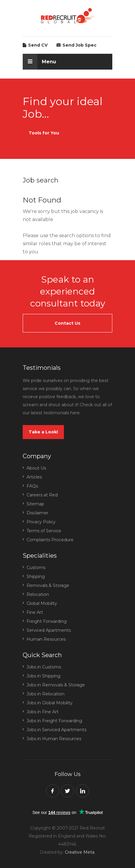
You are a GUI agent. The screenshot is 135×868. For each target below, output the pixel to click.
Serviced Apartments (49, 630)
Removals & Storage (48, 585)
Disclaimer (37, 513)
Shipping (36, 576)
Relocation (38, 594)
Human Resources (46, 639)
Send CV (35, 45)
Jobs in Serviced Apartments (56, 730)
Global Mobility (42, 603)
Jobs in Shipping (43, 676)
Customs (36, 568)
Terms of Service (44, 531)
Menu (39, 62)
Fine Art (35, 612)
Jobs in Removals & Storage (56, 685)
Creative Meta (80, 852)
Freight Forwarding (47, 621)
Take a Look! (43, 432)
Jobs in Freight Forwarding (54, 721)
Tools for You (44, 133)
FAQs (32, 486)
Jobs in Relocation (46, 694)
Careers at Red (42, 495)
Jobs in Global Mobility (50, 703)
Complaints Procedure (50, 540)
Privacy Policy (41, 522)
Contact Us (67, 323)
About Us (36, 468)
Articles (34, 477)
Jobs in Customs (44, 667)
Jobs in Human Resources (54, 739)
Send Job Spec (76, 45)
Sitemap (35, 504)
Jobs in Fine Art (43, 712)
